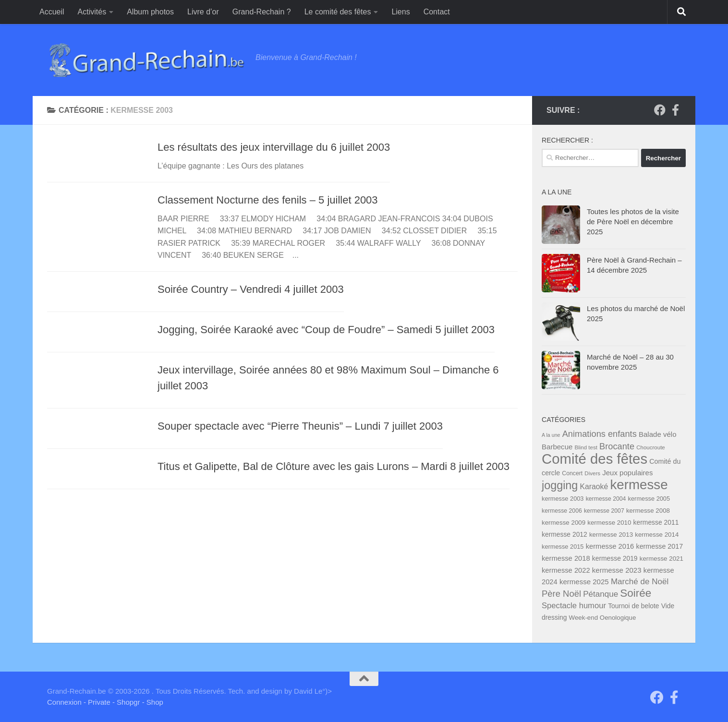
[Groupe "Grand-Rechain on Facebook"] (660, 110)
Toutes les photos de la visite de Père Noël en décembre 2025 (633, 222)
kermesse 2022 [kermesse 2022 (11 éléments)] (566, 570)
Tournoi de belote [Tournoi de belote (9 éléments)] (633, 606)
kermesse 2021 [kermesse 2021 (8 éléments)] (661, 559)
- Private (97, 702)
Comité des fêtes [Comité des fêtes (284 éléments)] (595, 459)
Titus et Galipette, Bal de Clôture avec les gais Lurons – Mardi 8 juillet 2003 (334, 466)
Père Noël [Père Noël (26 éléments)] (561, 594)
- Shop (153, 702)
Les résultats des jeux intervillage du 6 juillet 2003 (274, 147)
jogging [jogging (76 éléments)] (560, 485)
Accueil (52, 12)
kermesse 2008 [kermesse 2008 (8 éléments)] (648, 511)
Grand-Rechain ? (262, 12)
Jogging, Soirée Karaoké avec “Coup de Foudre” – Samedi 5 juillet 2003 (326, 330)
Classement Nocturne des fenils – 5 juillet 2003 (268, 200)
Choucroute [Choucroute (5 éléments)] (651, 447)
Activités (92, 12)
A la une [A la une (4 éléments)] (551, 435)
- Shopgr (126, 702)
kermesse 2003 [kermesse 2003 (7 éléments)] (563, 499)
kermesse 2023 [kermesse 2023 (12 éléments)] (617, 570)
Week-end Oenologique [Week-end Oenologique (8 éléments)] (603, 618)
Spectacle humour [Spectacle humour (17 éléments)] (574, 606)
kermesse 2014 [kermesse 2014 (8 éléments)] (657, 535)
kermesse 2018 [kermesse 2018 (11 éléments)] (566, 558)
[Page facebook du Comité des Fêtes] (675, 110)
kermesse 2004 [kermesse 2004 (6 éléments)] (606, 499)
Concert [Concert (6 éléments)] (572, 473)
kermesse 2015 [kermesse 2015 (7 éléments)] (563, 547)
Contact (437, 12)
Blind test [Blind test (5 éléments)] (586, 447)
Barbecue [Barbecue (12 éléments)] (557, 447)
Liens (400, 12)
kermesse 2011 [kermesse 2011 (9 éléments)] (656, 522)
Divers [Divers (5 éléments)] (592, 473)
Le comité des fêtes (338, 12)
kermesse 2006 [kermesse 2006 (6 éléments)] (562, 511)
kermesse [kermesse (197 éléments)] (639, 485)
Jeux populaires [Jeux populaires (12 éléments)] (627, 473)
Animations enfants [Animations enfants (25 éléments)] (600, 434)
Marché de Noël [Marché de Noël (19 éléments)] (640, 582)
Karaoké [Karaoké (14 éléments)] (594, 487)
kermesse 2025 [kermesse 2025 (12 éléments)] (584, 582)
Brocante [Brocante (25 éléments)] (617, 446)
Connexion (64, 702)
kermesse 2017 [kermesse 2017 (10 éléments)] (659, 546)
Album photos (150, 12)
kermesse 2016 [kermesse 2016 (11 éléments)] (610, 546)
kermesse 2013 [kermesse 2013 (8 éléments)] (611, 535)
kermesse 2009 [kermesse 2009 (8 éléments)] (564, 523)
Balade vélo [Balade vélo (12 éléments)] (658, 434)
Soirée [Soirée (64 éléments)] (636, 593)
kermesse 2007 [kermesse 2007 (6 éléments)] (604, 511)
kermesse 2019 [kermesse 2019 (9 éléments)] (615, 558)
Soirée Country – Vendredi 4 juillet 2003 (251, 289)
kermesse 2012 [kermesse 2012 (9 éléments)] (564, 534)
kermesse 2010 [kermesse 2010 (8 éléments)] (609, 523)
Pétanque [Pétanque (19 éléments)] (601, 594)
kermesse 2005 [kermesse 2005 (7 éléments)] (649, 499)
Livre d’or (203, 12)
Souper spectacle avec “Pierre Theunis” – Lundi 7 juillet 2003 (300, 426)
